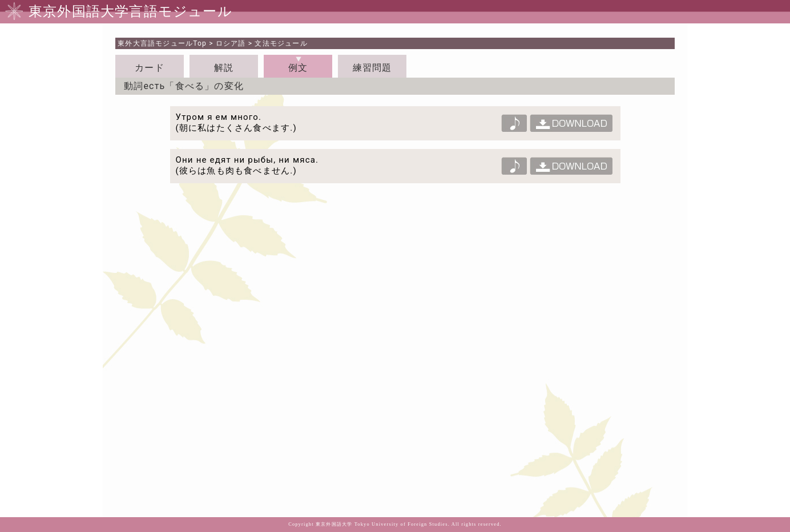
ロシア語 (231, 43)
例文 (298, 68)
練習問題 (372, 68)
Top (162, 43)
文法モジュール (281, 43)
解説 (224, 68)
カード (150, 68)
